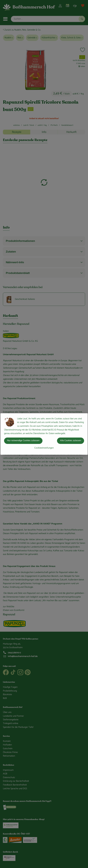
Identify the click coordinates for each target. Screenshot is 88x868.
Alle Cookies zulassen (71, 441)
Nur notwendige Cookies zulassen (23, 441)
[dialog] (44, 434)
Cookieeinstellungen (44, 448)
